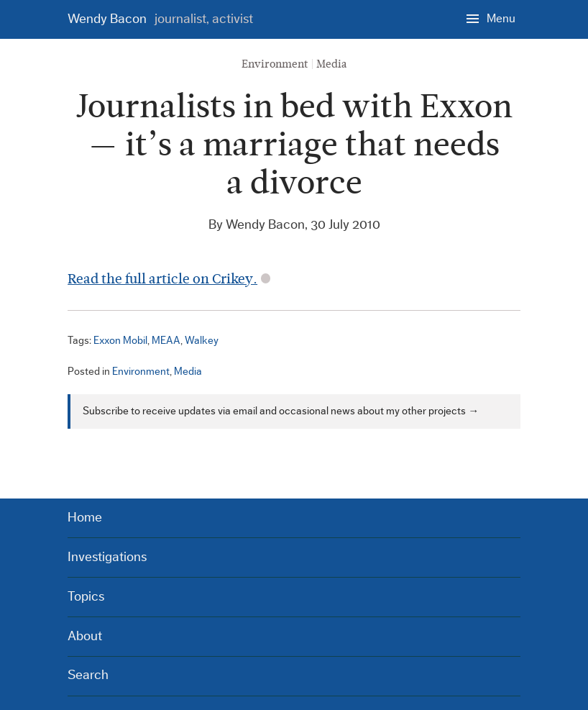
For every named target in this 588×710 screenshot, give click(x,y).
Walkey (202, 341)
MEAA (166, 341)
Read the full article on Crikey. (162, 279)
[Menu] (491, 18)
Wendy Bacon (160, 19)
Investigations (107, 557)
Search (88, 675)
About (85, 636)
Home (85, 518)
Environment (275, 64)
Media (332, 64)
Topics (86, 597)
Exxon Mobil (120, 341)
